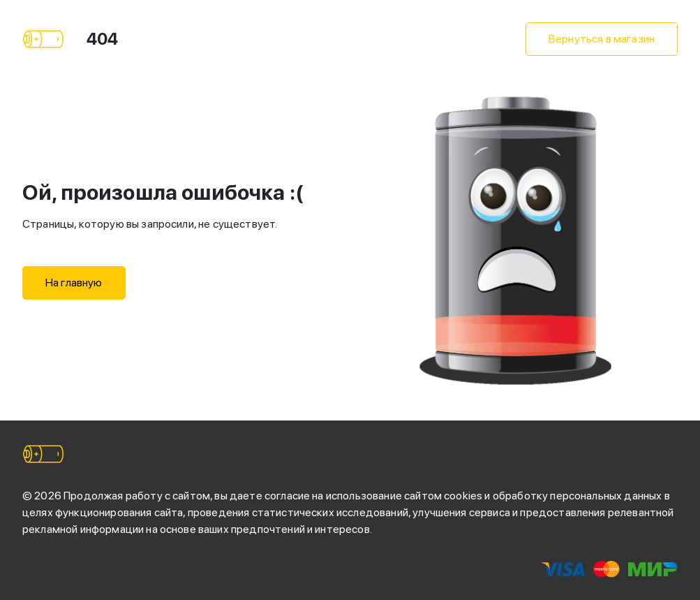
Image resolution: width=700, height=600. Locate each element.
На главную (74, 283)
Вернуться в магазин (602, 39)
